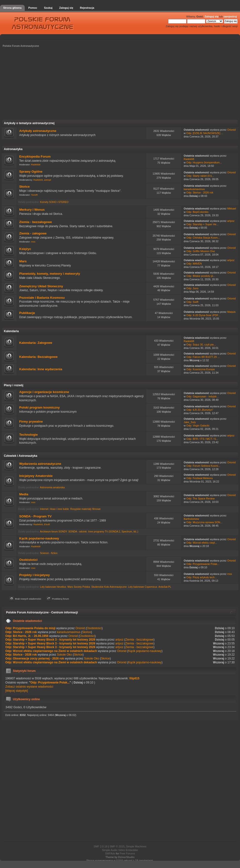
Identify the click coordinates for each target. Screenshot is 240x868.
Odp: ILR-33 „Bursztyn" (200, 410)
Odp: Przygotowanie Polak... (203, 564)
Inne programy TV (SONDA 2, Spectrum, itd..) (113, 532)
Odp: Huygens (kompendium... (204, 162)
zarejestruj (230, 16)
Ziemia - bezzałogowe (36, 222)
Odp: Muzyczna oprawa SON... (204, 522)
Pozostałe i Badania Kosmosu (42, 298)
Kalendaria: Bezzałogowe (38, 357)
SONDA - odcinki (78, 532)
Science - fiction (49, 553)
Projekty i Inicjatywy (34, 575)
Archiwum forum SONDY (53, 532)
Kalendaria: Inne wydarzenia (41, 369)
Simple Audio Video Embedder (120, 850)
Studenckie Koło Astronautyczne (109, 587)
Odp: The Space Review (201, 498)
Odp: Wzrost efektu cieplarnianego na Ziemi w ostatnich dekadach (51, 651)
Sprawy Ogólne (31, 172)
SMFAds (110, 853)
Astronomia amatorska (52, 487)
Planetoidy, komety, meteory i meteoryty (50, 274)
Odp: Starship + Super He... (203, 224)
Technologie (28, 435)
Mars (23, 261)
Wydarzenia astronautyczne (40, 464)
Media (24, 494)
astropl (48, 180)
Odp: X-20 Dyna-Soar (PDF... (203, 315)
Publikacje (27, 313)
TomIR (34, 195)
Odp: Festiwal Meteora (200, 478)
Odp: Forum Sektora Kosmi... (203, 466)
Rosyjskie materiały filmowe (85, 509)
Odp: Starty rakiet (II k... (200, 176)
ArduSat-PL (165, 587)
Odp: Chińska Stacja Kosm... (203, 238)
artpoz (231, 221)
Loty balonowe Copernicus (143, 587)
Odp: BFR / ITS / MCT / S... (202, 439)
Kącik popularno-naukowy (39, 538)
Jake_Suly (190, 422)
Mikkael (232, 209)
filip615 (134, 678)
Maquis (231, 312)
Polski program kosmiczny (39, 407)
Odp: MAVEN (194, 264)
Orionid (231, 130)
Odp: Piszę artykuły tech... (202, 577)
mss (33, 242)
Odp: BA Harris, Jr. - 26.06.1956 (27, 636)
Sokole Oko (64, 655)
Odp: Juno (192, 288)
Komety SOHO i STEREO (54, 202)
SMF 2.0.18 (100, 846)
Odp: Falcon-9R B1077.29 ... (203, 357)
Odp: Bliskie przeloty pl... (201, 276)
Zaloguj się (212, 16)
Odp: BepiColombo (197, 212)
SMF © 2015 (117, 846)
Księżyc (25, 249)
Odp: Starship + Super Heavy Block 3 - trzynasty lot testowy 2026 (50, 640)
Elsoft (47, 524)
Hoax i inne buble (59, 509)
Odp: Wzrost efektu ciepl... (202, 543)
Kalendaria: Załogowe (36, 343)
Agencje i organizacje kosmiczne (44, 392)
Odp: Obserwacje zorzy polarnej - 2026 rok (35, 659)
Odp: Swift (192, 302)
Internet (44, 509)
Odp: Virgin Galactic (198, 426)
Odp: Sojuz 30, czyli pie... (201, 345)
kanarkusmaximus (194, 189)
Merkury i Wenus (32, 210)
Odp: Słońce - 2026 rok (200, 193)
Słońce (24, 187)
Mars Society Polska (79, 587)
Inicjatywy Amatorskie (36, 476)
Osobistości (28, 560)
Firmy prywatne (31, 422)
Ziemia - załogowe (33, 233)
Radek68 (36, 165)
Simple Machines (136, 846)
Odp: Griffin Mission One (201, 251)
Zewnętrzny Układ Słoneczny (41, 286)
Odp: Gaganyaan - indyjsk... (203, 396)
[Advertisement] (120, 85)
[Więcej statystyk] (17, 691)
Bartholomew (191, 519)
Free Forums (127, 853)
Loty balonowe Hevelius (53, 587)
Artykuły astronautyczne (38, 131)
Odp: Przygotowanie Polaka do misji (30, 628)
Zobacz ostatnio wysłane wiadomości (29, 687)
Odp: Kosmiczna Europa (201, 369)
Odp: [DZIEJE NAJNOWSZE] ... (205, 133)
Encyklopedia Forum (35, 157)
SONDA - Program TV (35, 516)
